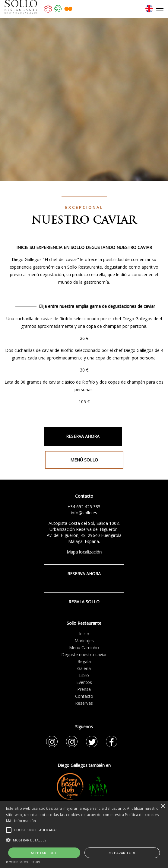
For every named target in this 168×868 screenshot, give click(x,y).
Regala (84, 661)
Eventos (84, 682)
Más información (21, 821)
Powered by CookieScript (23, 862)
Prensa (84, 689)
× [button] (163, 806)
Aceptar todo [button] (44, 853)
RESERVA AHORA (83, 436)
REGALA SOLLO (84, 602)
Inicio (84, 634)
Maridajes (84, 641)
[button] (84, 840)
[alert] (84, 834)
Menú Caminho (84, 648)
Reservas (84, 703)
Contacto (84, 696)
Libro (84, 675)
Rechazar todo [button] (122, 853)
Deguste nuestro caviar (84, 654)
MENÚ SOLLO (84, 460)
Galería (84, 668)
